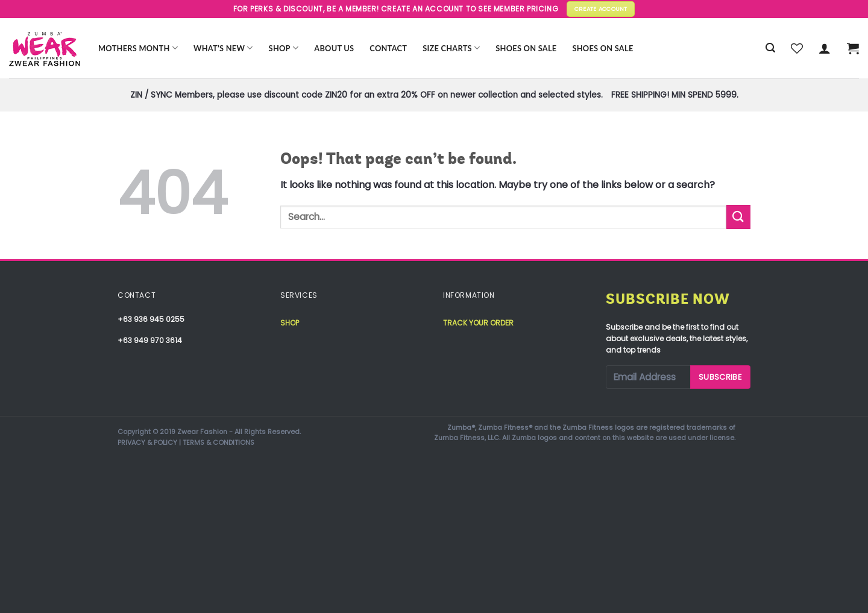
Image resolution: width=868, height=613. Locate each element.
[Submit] (738, 217)
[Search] (770, 48)
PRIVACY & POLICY (147, 442)
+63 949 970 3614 (150, 340)
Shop (284, 48)
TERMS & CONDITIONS (219, 442)
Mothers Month (138, 48)
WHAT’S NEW (223, 48)
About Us (334, 48)
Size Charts (451, 48)
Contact (388, 48)
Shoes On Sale (526, 48)
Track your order (478, 323)
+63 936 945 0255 (151, 319)
